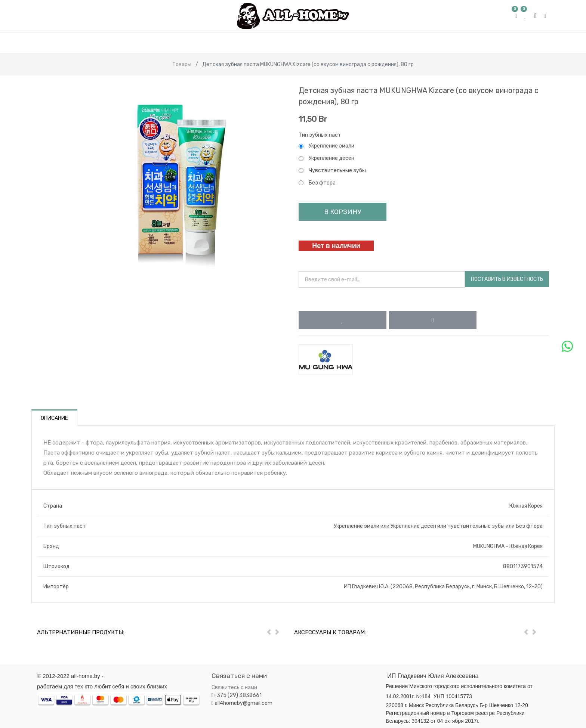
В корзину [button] (343, 212)
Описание (54, 418)
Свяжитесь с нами (234, 687)
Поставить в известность (507, 279)
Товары (182, 64)
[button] (343, 320)
